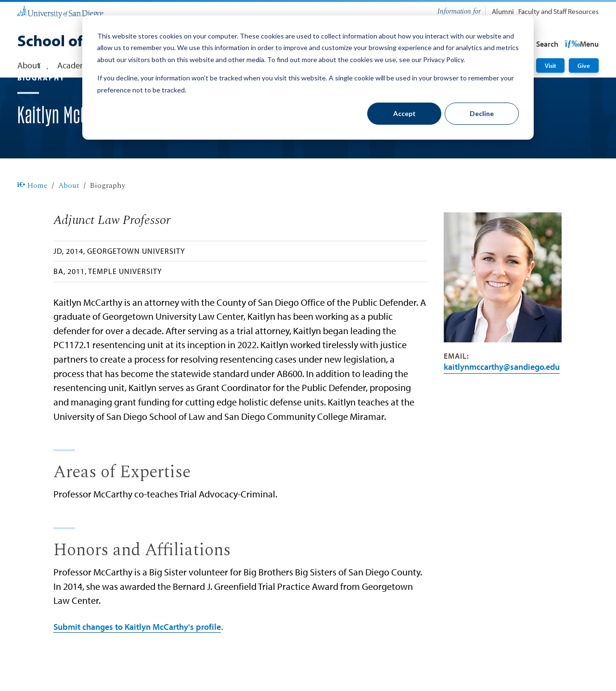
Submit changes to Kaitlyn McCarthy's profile (137, 658)
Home (32, 217)
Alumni (503, 11)
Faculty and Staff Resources (558, 11)
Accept (404, 113)
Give (584, 65)
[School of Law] (66, 42)
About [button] (33, 65)
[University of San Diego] (60, 11)
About (69, 217)
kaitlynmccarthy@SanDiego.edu (502, 398)
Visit (551, 65)
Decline (482, 113)
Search (580, 44)
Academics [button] (81, 65)
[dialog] (308, 78)
